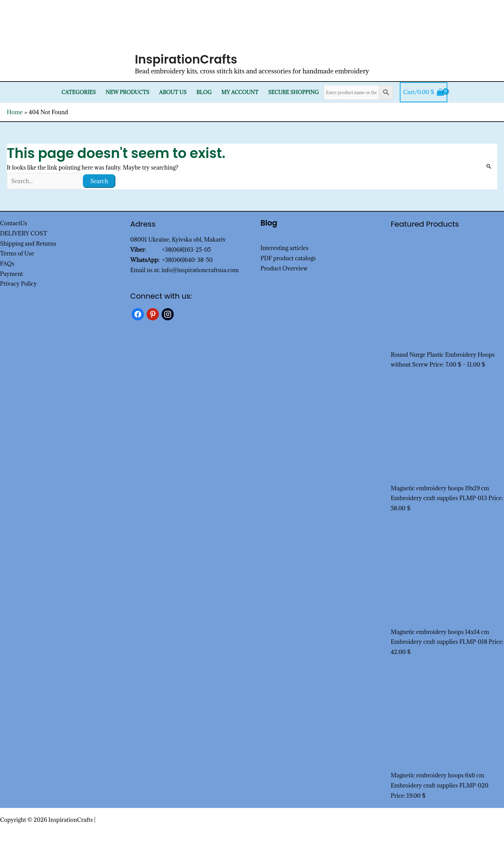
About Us (173, 92)
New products (127, 92)
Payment (12, 274)
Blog (204, 92)
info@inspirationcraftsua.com (200, 270)
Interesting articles (285, 248)
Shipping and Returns (28, 244)
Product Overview (284, 268)
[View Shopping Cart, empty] (424, 92)
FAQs (7, 264)
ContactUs (14, 223)
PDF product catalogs (288, 258)
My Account (240, 92)
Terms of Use (17, 253)
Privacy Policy (18, 284)
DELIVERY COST (24, 233)
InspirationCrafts (186, 59)
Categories (79, 92)
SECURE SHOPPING (293, 92)
